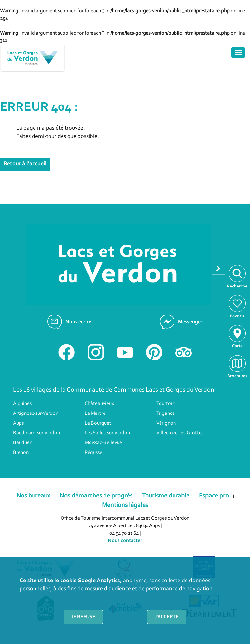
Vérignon (166, 423)
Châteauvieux (99, 404)
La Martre (95, 413)
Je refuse (83, 617)
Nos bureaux (33, 496)
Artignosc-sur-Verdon (36, 413)
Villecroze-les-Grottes (180, 433)
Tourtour (166, 404)
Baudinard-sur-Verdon (36, 433)
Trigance (166, 413)
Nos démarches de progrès (96, 496)
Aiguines (22, 404)
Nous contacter (125, 541)
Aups (18, 423)
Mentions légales (125, 505)
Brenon (21, 453)
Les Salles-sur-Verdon (107, 433)
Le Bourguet (98, 423)
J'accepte (167, 617)
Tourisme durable (166, 496)
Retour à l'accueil (25, 164)
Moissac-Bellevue (103, 443)
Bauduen (23, 443)
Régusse (93, 453)
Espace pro (214, 496)
